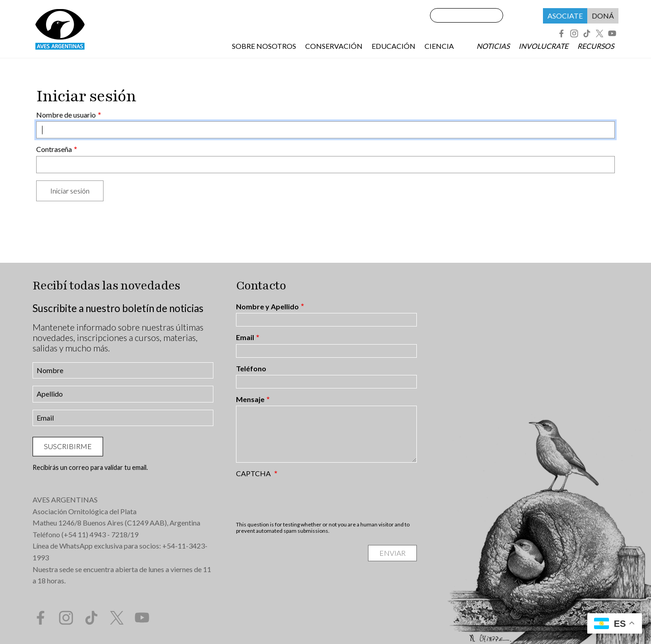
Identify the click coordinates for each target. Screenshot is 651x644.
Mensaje (250, 399)
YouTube (612, 33)
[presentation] (305, 499)
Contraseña (54, 149)
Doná (603, 16)
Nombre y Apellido (267, 307)
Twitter (599, 33)
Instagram (574, 33)
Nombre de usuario (66, 115)
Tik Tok (587, 33)
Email (245, 337)
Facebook (561, 33)
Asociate (565, 16)
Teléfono (251, 369)
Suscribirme (68, 446)
